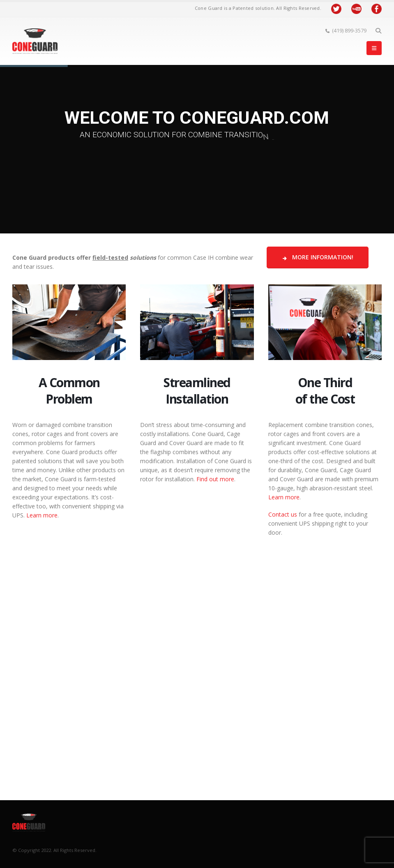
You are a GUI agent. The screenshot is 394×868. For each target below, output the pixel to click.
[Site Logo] (35, 41)
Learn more (42, 515)
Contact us (283, 514)
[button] (378, 31)
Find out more (215, 479)
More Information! (318, 257)
